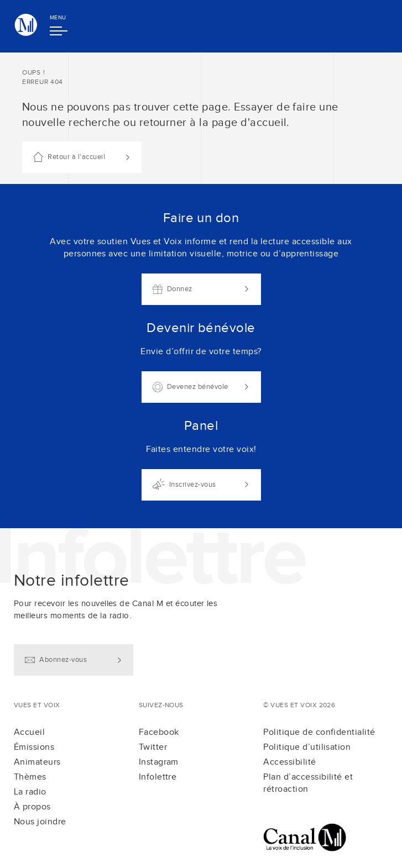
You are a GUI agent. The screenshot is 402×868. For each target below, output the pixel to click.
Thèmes (30, 777)
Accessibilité (289, 762)
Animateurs (37, 762)
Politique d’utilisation (307, 747)
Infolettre (158, 777)
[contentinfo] (201, 698)
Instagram (159, 762)
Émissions (34, 747)
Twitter (153, 747)
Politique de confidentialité (319, 732)
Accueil (29, 732)
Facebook (159, 732)
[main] (201, 290)
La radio (30, 792)
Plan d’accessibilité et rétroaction (308, 783)
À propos (32, 807)
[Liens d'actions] (201, 356)
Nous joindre (40, 822)
